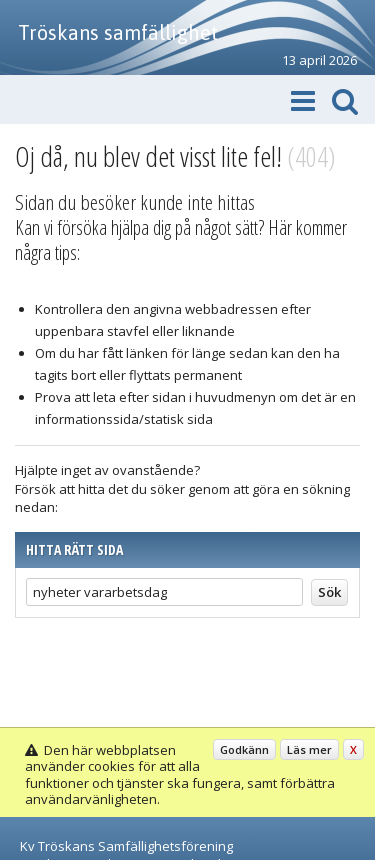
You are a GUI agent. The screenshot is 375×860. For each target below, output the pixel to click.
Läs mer (309, 749)
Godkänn (244, 749)
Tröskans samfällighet (118, 32)
